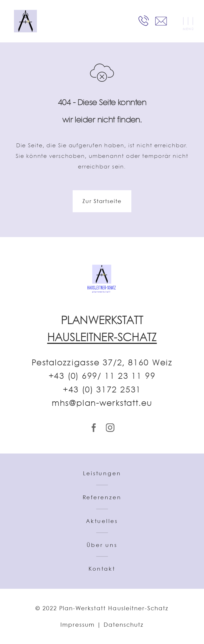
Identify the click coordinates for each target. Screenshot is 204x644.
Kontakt (102, 569)
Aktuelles (102, 521)
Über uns (102, 545)
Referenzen (102, 497)
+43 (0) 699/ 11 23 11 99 (102, 376)
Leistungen (102, 473)
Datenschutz (124, 625)
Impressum (78, 625)
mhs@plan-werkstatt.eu (102, 403)
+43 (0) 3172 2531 (102, 390)
